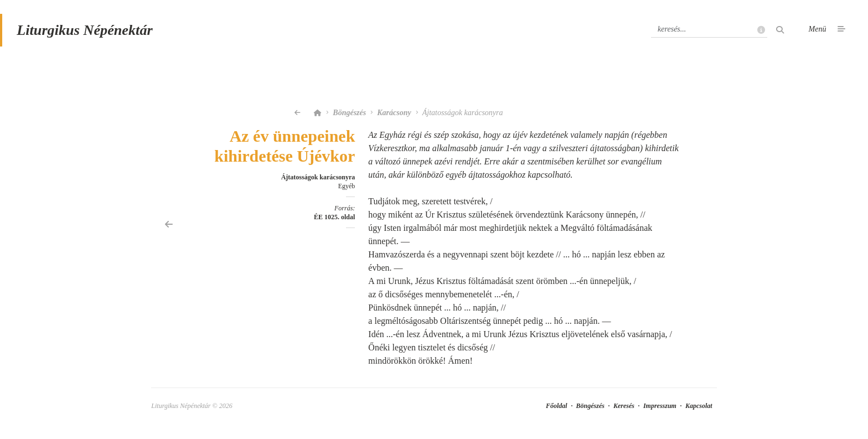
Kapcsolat (699, 412)
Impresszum (660, 412)
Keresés (624, 412)
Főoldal (557, 412)
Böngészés (349, 119)
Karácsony (394, 119)
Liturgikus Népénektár (90, 35)
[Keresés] (709, 35)
